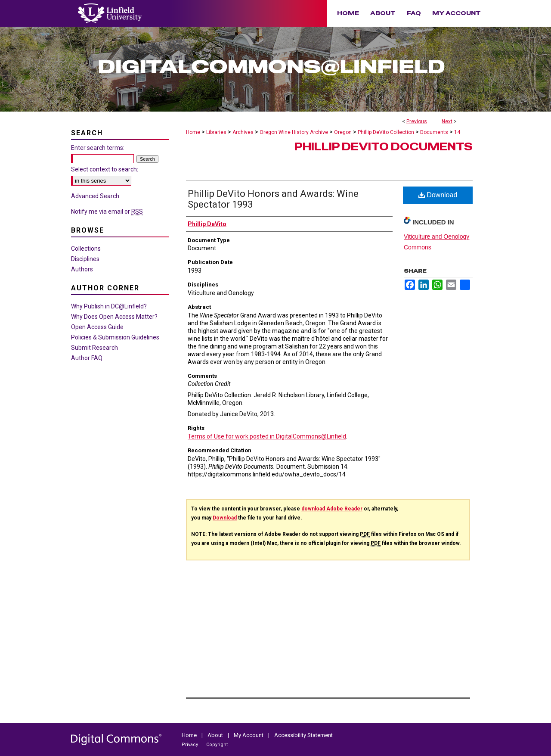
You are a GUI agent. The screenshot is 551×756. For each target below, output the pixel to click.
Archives (243, 132)
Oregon (343, 132)
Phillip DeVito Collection (386, 132)
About (216, 735)
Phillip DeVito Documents (384, 147)
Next (447, 121)
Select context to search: (105, 169)
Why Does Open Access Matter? (114, 317)
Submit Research (94, 348)
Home (193, 132)
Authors (82, 269)
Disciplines (85, 259)
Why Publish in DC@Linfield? (109, 306)
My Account (249, 735)
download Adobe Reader (332, 509)
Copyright (217, 745)
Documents (434, 132)
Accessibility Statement (303, 735)
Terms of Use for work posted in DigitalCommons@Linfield (267, 436)
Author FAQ (87, 358)
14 (457, 132)
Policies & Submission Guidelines (115, 337)
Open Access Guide (97, 327)
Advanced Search (95, 196)
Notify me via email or (107, 212)
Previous (417, 121)
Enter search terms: (98, 148)
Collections (86, 249)
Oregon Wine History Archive (294, 132)
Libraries (216, 132)
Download (438, 195)
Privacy (190, 745)
